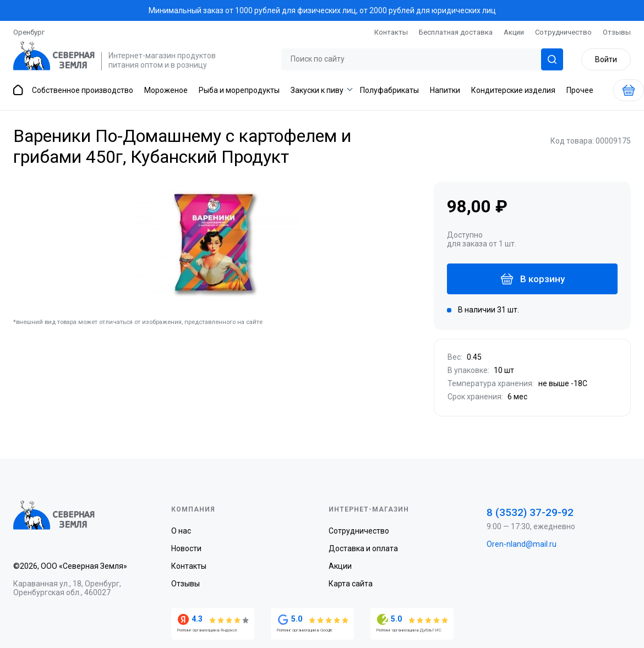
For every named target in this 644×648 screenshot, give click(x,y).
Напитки (445, 90)
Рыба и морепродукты (239, 90)
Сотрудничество (563, 32)
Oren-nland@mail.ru (522, 544)
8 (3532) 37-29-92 (530, 512)
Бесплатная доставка (456, 32)
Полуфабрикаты (389, 90)
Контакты (391, 32)
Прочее (580, 90)
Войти (606, 59)
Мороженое (166, 90)
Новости (186, 548)
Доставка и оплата (363, 548)
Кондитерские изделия (513, 90)
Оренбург (29, 32)
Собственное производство (83, 90)
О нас (181, 531)
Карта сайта (351, 584)
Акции (514, 32)
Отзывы (617, 32)
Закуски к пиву (317, 90)
